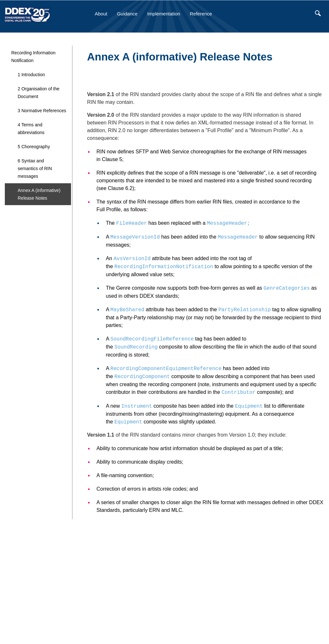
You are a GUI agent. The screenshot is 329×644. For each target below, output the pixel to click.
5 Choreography (34, 147)
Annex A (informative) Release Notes (39, 194)
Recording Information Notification (33, 57)
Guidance (127, 14)
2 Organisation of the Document (39, 93)
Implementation (164, 14)
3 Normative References (42, 111)
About (101, 14)
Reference (201, 14)
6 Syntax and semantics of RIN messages (35, 168)
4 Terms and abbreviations (31, 129)
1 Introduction (31, 75)
